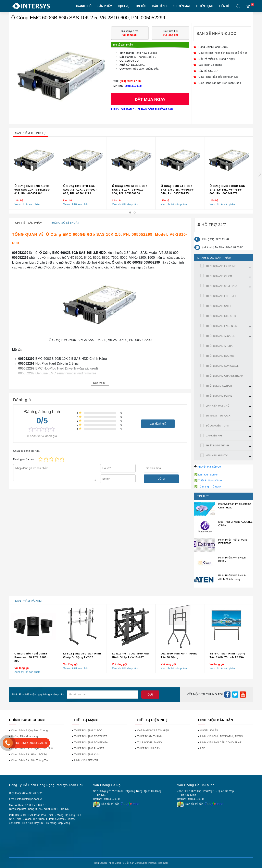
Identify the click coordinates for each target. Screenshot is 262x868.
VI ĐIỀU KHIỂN (209, 730)
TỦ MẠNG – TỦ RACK (218, 416)
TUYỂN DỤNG (204, 6)
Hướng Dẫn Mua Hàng (25, 736)
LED (203, 748)
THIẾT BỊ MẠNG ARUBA (219, 346)
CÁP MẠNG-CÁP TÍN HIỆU (153, 730)
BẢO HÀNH (159, 6)
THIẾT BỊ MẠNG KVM (87, 754)
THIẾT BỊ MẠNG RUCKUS (220, 356)
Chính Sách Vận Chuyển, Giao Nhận (33, 748)
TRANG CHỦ (84, 6)
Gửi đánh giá (158, 423)
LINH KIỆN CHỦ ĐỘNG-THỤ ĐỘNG (222, 736)
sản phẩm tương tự (31, 133)
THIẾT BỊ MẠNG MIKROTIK (221, 316)
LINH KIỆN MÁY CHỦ (217, 406)
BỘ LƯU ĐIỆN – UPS (217, 426)
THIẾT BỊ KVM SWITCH (219, 386)
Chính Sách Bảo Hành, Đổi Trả (29, 754)
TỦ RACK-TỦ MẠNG (150, 742)
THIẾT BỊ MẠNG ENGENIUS (221, 326)
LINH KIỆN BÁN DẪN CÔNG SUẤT (221, 742)
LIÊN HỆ (224, 6)
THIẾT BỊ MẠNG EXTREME (221, 266)
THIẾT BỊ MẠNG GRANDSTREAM (224, 376)
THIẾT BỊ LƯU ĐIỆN (149, 748)
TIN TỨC (141, 6)
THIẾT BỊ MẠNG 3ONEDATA (221, 286)
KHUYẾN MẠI (181, 6)
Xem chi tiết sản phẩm (27, 204)
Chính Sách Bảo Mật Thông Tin (30, 760)
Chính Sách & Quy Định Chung (29, 730)
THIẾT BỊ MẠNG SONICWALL (222, 366)
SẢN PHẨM (105, 6)
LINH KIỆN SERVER (86, 760)
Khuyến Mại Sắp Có (209, 467)
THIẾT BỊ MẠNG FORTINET (221, 296)
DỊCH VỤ (124, 6)
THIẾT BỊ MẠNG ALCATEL (220, 336)
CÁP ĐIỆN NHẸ (214, 436)
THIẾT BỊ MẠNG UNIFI (218, 306)
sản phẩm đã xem (28, 601)
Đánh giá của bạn (24, 459)
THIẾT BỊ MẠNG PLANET (220, 396)
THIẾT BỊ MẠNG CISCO (219, 276)
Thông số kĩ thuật (65, 223)
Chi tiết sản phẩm (29, 223)
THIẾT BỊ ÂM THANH (217, 446)
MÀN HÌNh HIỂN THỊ (217, 456)
